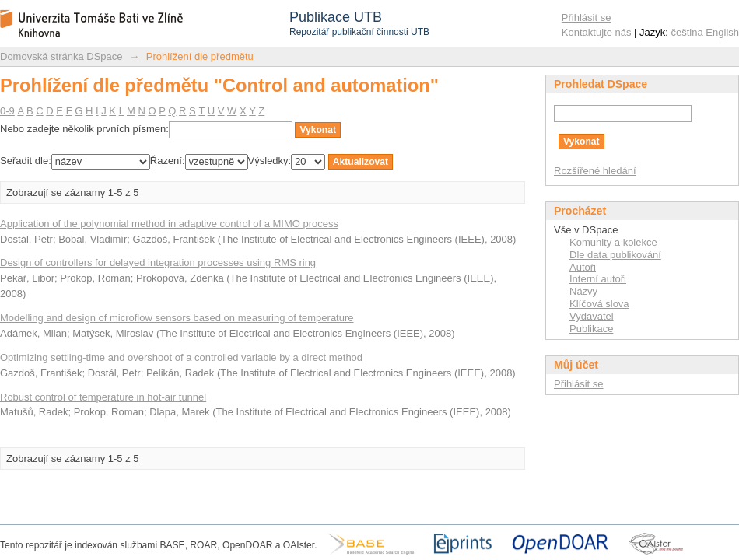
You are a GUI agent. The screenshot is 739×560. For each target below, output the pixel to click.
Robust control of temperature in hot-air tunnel (103, 397)
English (722, 32)
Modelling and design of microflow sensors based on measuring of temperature (177, 318)
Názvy (583, 291)
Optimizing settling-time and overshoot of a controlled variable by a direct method (181, 357)
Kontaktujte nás (597, 32)
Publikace (591, 329)
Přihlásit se (587, 17)
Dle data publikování (615, 255)
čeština (687, 32)
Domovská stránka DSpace (61, 56)
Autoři (583, 267)
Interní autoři (598, 279)
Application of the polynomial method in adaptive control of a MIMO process (169, 224)
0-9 (7, 111)
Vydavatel (592, 316)
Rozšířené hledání (595, 171)
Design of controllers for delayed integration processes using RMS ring (158, 262)
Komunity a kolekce (613, 242)
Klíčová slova (599, 304)
